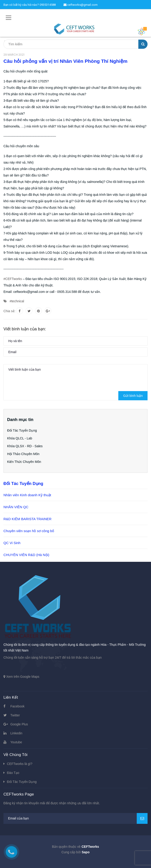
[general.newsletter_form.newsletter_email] (75, 818)
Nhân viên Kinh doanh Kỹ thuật (27, 495)
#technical (17, 301)
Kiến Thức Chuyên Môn (24, 462)
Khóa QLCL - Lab (20, 438)
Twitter (15, 715)
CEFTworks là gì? (20, 764)
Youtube (16, 742)
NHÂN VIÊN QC (16, 507)
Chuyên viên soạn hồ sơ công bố (29, 531)
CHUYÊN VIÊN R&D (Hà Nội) (26, 555)
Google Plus (19, 724)
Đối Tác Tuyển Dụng (22, 430)
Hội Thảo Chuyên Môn (23, 454)
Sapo (86, 852)
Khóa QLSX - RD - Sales (25, 446)
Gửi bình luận (133, 396)
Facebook (17, 706)
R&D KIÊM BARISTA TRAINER (28, 519)
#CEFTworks (13, 279)
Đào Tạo (13, 773)
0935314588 (48, 5)
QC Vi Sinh (12, 543)
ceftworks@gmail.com (81, 5)
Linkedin (16, 733)
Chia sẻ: (9, 311)
